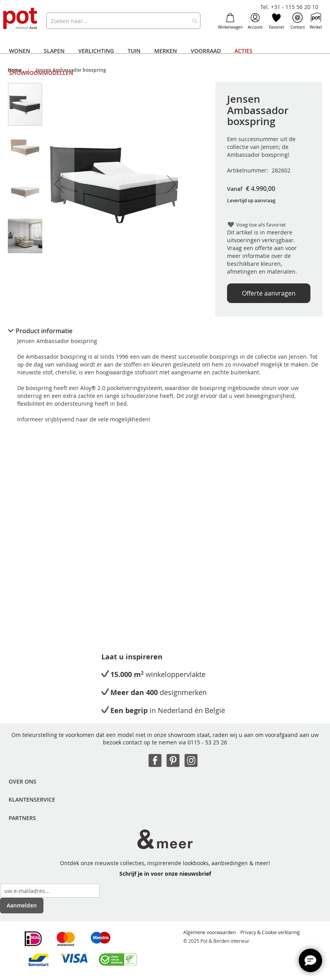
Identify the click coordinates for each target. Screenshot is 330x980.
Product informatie (44, 331)
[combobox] (123, 21)
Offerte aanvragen (269, 293)
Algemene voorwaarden (209, 932)
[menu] (165, 62)
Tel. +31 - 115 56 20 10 (289, 7)
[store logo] (21, 19)
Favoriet (277, 21)
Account (255, 21)
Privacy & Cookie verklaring (270, 932)
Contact (298, 21)
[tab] (165, 331)
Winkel (316, 21)
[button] (59, 184)
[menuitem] (20, 51)
